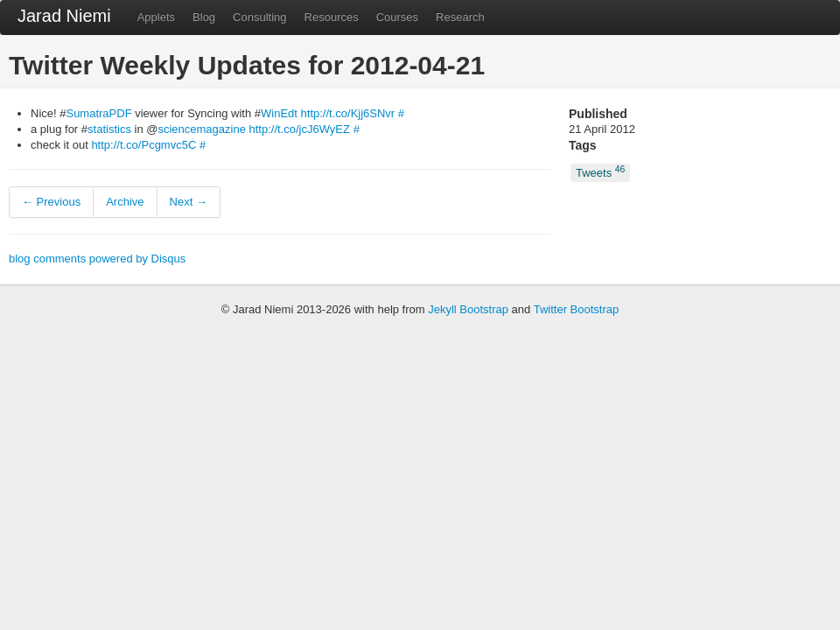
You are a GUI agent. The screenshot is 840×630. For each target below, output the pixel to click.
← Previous (51, 202)
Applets (156, 17)
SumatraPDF (98, 113)
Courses (397, 17)
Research (460, 17)
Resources (332, 17)
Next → (189, 202)
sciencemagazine (201, 129)
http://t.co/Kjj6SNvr (348, 113)
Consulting (259, 17)
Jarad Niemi (64, 16)
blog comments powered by (97, 259)
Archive (125, 202)
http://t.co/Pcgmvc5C (143, 145)
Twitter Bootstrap (577, 309)
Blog (204, 17)
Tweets (600, 172)
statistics (109, 129)
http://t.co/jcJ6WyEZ (300, 129)
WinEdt (279, 113)
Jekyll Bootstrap (468, 309)
